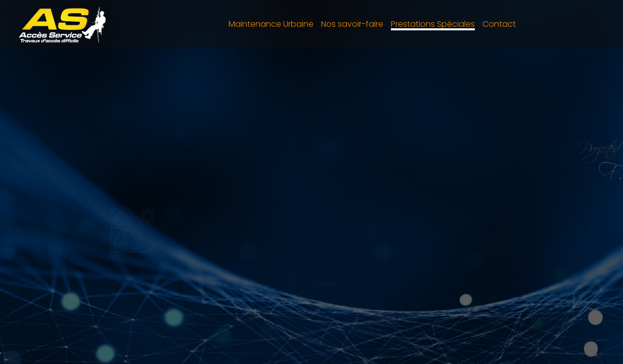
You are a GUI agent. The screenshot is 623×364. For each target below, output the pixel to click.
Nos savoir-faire (352, 24)
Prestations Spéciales (433, 24)
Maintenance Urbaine (271, 24)
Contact (499, 24)
